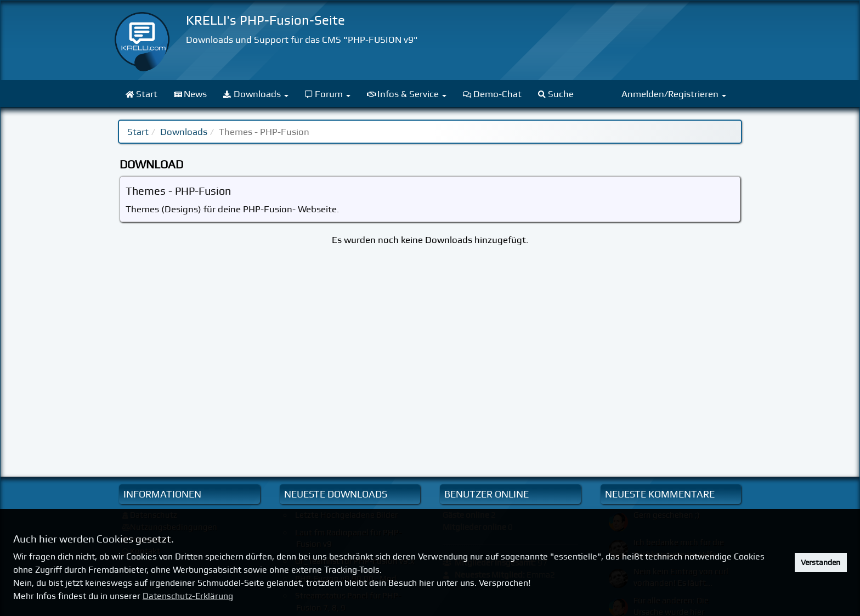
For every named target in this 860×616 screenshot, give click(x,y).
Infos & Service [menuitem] (407, 94)
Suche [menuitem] (556, 94)
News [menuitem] (191, 94)
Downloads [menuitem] (256, 94)
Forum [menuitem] (328, 94)
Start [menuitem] (142, 94)
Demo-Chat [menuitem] (492, 94)
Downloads (184, 132)
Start (138, 132)
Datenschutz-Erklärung (188, 596)
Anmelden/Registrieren (674, 94)
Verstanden (821, 562)
